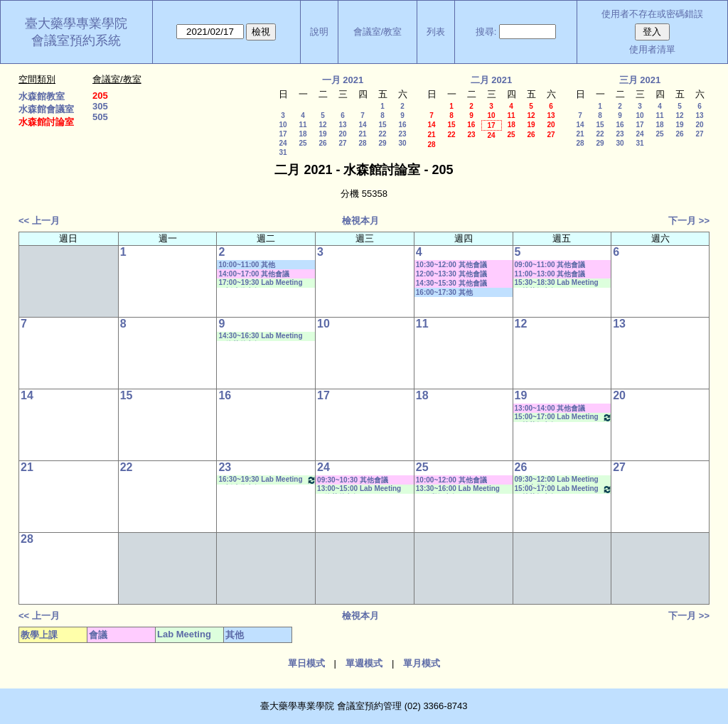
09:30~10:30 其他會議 (353, 480)
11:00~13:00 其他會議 (550, 274)
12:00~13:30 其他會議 (451, 274)
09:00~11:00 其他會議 (550, 265)
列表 (436, 32)
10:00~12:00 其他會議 (451, 480)
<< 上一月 (39, 221)
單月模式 (422, 663)
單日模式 (306, 663)
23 (402, 134)
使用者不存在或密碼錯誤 (652, 14)
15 (382, 125)
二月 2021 (492, 80)
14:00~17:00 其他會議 (254, 274)
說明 (319, 32)
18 (303, 134)
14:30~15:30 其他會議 (451, 283)
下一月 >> (689, 221)
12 (322, 125)
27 (342, 143)
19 (322, 134)
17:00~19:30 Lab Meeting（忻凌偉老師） (260, 283)
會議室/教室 (378, 32)
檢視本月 (360, 221)
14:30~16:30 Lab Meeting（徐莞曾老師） (260, 336)
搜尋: (486, 32)
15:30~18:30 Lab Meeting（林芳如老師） (557, 283)
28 (362, 143)
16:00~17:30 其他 (444, 292)
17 (283, 134)
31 (283, 152)
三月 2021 (640, 80)
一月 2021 (343, 80)
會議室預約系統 (76, 40)
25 (303, 143)
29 (382, 143)
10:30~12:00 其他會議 (451, 265)
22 (382, 134)
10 (283, 125)
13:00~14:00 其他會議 (550, 408)
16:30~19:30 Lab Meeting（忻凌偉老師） (267, 480)
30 (402, 143)
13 (342, 125)
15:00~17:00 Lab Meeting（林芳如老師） (564, 417)
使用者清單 (652, 49)
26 (322, 143)
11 (303, 125)
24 (283, 143)
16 (402, 125)
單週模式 (364, 663)
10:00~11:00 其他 (247, 265)
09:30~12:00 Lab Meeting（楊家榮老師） (557, 480)
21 (362, 134)
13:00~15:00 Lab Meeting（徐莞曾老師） (359, 489)
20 (342, 134)
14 (362, 125)
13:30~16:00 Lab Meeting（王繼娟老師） (458, 489)
